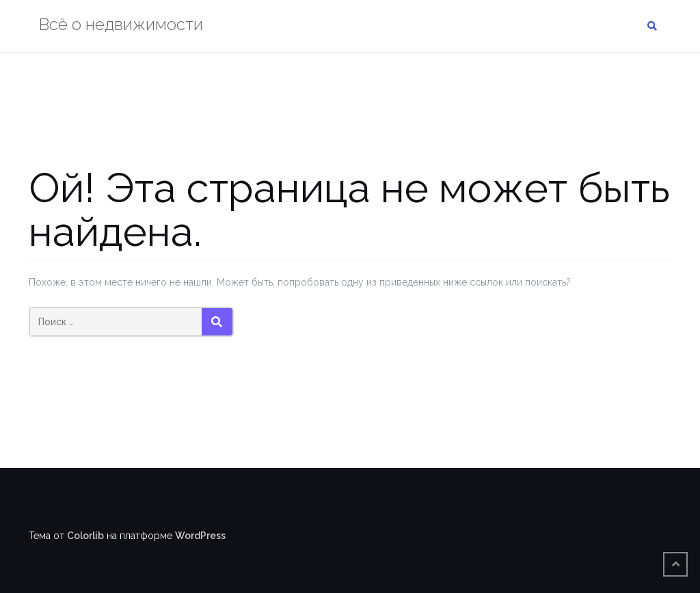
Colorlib (85, 536)
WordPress (200, 536)
